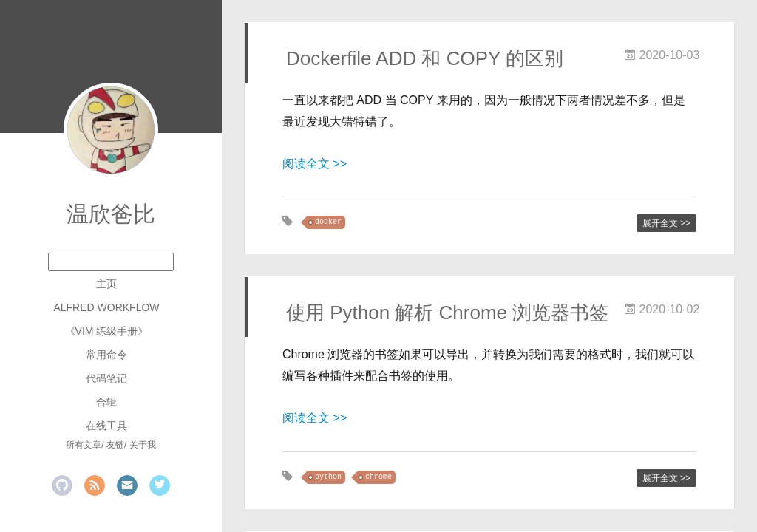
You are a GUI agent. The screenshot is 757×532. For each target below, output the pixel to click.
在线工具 (106, 426)
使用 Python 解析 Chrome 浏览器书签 (447, 313)
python (328, 477)
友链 (115, 445)
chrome (378, 477)
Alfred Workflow (106, 307)
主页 (106, 284)
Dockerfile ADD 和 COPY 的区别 (425, 58)
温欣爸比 (111, 214)
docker (328, 222)
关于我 (143, 445)
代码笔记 (106, 378)
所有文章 (84, 445)
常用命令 (106, 355)
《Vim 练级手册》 (107, 331)
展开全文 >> (666, 223)
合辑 (106, 402)
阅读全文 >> (315, 164)
